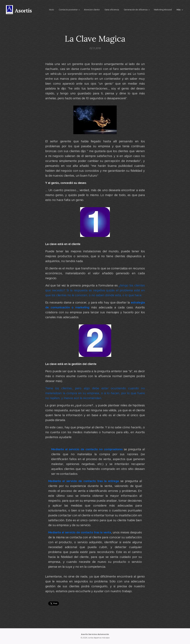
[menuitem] (47, 10)
